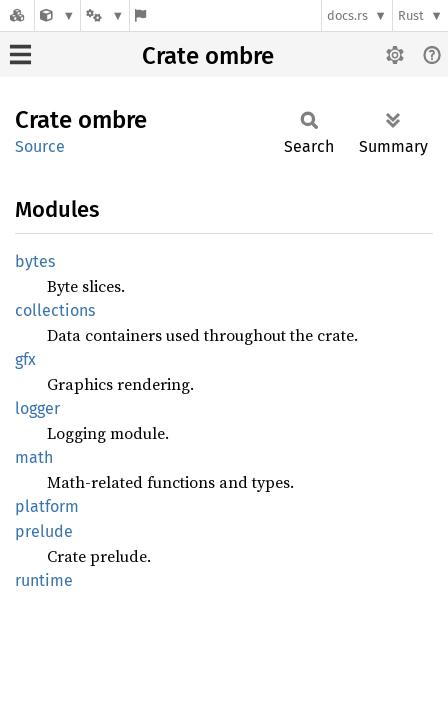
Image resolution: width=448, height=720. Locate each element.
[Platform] (105, 15)
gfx (25, 359)
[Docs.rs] (17, 15)
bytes (35, 261)
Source (40, 146)
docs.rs (347, 15)
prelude (44, 531)
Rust (411, 15)
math (34, 457)
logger (37, 408)
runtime (44, 580)
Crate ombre (208, 56)
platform (47, 506)
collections (55, 310)
